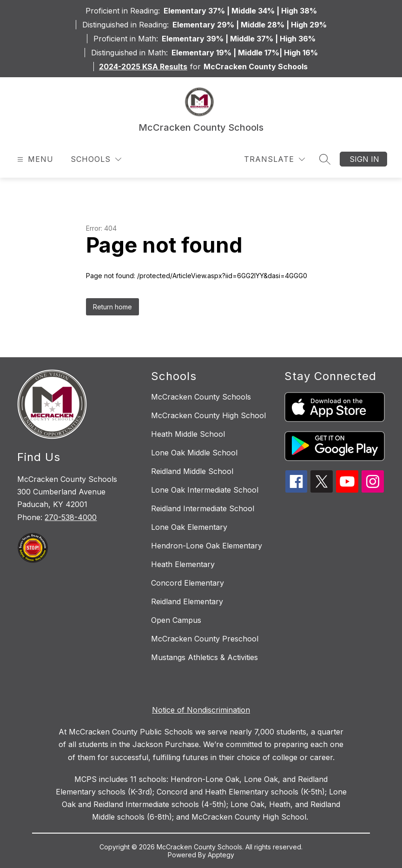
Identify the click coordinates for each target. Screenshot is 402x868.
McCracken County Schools (201, 397)
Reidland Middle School (192, 471)
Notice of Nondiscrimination (201, 710)
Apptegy (221, 855)
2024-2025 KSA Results (143, 67)
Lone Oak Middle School (194, 453)
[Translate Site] (274, 159)
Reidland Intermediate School (203, 508)
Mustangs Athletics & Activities (204, 657)
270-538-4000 (71, 517)
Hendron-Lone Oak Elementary (207, 546)
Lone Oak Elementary (189, 527)
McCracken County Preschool (205, 639)
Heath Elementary (183, 564)
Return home (112, 307)
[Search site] (325, 159)
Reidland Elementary (187, 601)
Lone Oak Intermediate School (205, 490)
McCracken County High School (208, 415)
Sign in (364, 159)
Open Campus (176, 620)
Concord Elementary (188, 583)
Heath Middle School (188, 434)
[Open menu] (34, 159)
